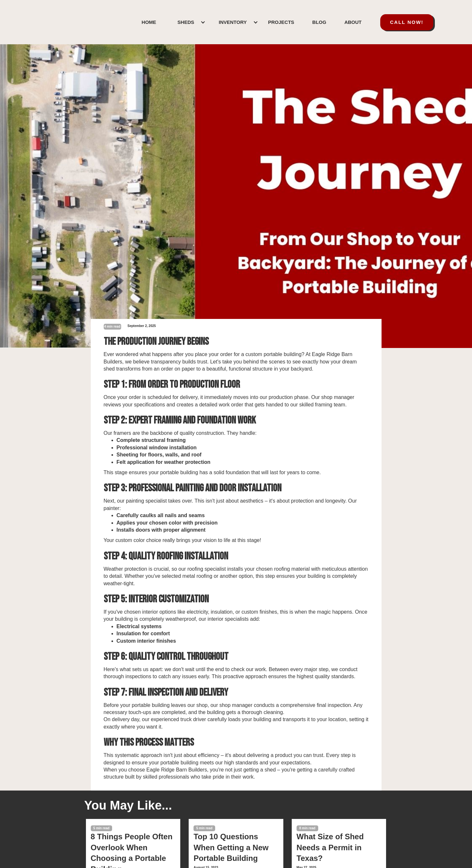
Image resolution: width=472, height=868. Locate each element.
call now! (407, 22)
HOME (149, 22)
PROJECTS (281, 22)
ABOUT (353, 22)
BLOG (319, 22)
